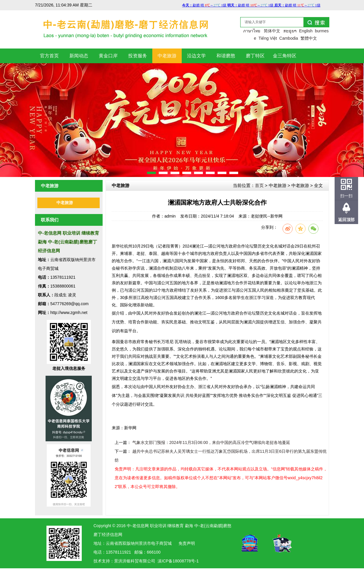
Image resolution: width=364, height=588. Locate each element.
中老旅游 (65, 203)
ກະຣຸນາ (290, 31)
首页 (259, 185)
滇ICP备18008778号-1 (178, 561)
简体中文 (272, 31)
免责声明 (187, 543)
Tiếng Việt (268, 38)
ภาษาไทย (252, 31)
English (306, 31)
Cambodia (289, 38)
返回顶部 (346, 220)
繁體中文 (309, 38)
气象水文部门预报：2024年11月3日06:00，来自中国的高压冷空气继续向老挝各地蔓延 (211, 442)
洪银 (126, 561)
